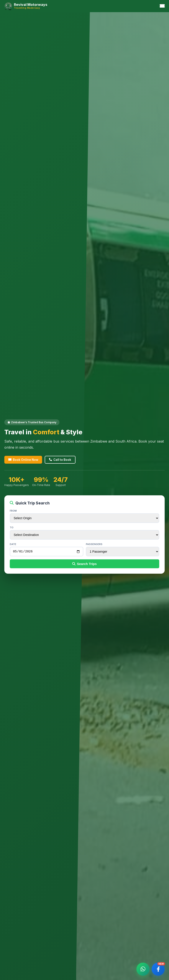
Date (13, 544)
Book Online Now (23, 459)
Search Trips (84, 564)
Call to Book (60, 459)
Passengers (94, 544)
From (13, 510)
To (12, 527)
